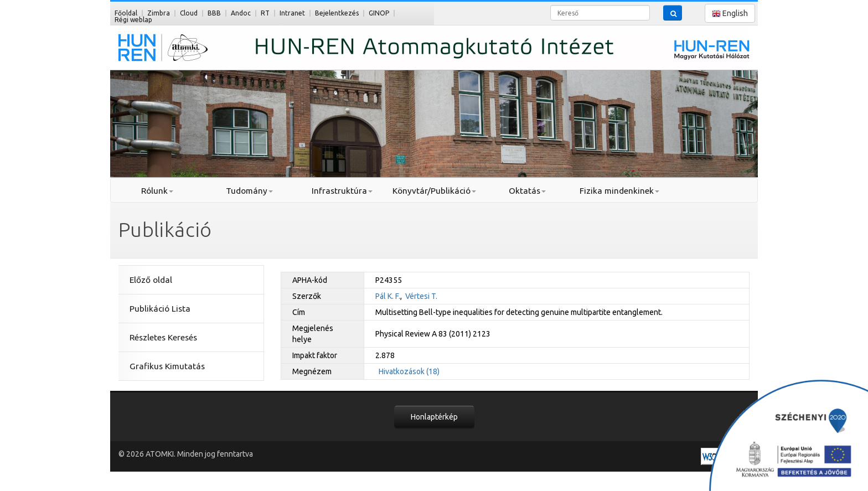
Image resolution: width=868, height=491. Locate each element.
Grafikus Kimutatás (167, 366)
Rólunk (157, 191)
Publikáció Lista (160, 309)
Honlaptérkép (434, 417)
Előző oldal (151, 280)
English (730, 14)
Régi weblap (133, 20)
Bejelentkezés (337, 13)
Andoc (241, 13)
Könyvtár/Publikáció (434, 191)
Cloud (189, 13)
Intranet (292, 13)
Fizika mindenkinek (619, 191)
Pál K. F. (388, 296)
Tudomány (249, 191)
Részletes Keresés (163, 337)
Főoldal (126, 13)
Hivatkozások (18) (409, 371)
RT (265, 13)
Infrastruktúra (342, 191)
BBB (214, 13)
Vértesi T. (421, 296)
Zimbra (159, 13)
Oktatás (527, 191)
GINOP (379, 13)
